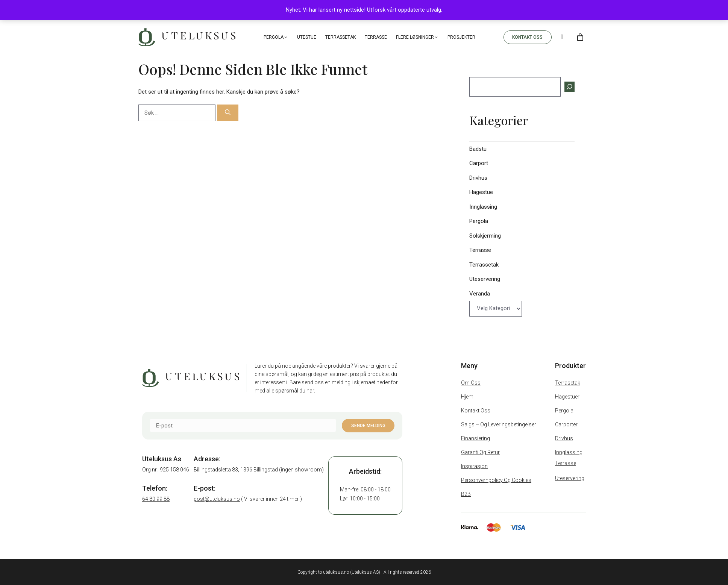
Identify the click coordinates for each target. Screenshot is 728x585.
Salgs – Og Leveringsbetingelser (499, 424)
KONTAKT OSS (527, 37)
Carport (479, 163)
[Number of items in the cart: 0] (580, 37)
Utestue (307, 37)
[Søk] (228, 113)
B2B (466, 494)
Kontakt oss (476, 411)
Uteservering (485, 279)
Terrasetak (568, 383)
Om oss (471, 383)
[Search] (562, 37)
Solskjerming (485, 236)
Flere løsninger (417, 37)
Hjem (467, 397)
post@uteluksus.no (217, 499)
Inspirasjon (474, 466)
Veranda (480, 294)
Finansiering (475, 438)
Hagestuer (567, 397)
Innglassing (483, 207)
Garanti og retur (480, 452)
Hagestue (481, 192)
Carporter (566, 424)
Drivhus (478, 178)
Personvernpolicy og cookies (496, 480)
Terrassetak (340, 37)
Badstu (478, 149)
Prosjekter (461, 37)
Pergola (276, 37)
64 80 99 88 (156, 499)
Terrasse (376, 37)
